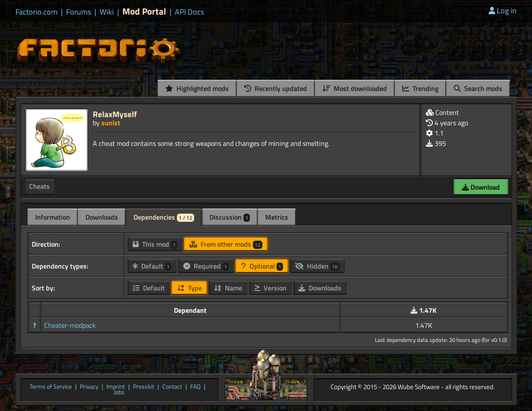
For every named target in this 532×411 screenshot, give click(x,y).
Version (270, 288)
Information (53, 217)
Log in (503, 11)
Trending (420, 88)
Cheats (40, 186)
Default (152, 266)
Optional (262, 266)
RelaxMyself (115, 114)
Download (481, 187)
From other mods (226, 244)
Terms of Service (51, 387)
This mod (155, 244)
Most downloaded (355, 88)
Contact (172, 387)
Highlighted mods (197, 88)
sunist (111, 123)
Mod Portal (144, 11)
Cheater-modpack (70, 325)
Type (189, 288)
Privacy (89, 387)
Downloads (102, 217)
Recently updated (276, 88)
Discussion (230, 217)
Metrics (277, 217)
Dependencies (164, 217)
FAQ (195, 387)
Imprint (116, 387)
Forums (79, 12)
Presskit (144, 387)
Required (206, 266)
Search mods (478, 88)
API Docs (189, 12)
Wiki (107, 12)
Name (228, 288)
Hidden (317, 266)
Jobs (119, 393)
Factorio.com (36, 12)
